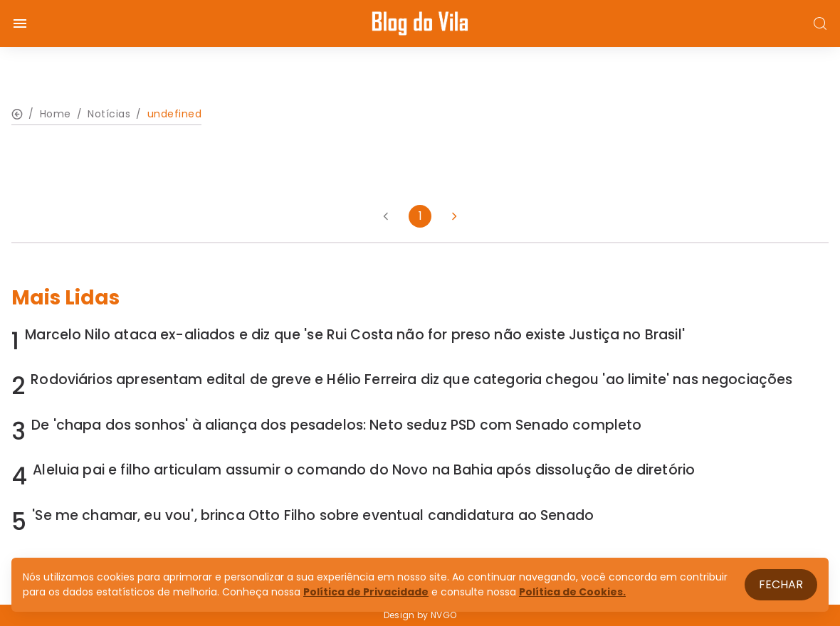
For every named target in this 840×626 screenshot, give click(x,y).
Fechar (781, 584)
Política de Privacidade (366, 592)
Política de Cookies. (572, 592)
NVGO (443, 615)
